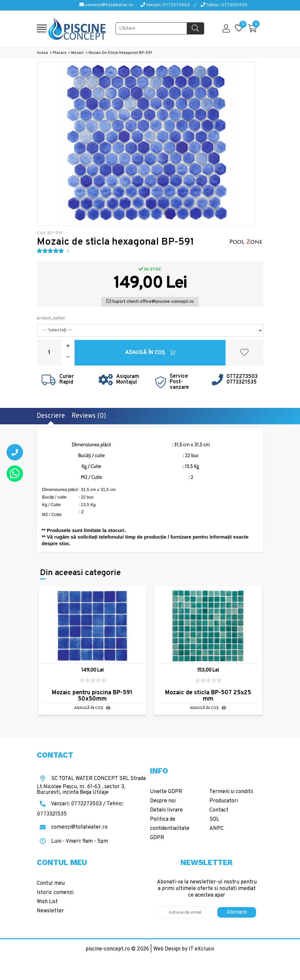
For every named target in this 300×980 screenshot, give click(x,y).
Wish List (47, 902)
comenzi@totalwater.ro (106, 5)
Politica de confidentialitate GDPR (170, 829)
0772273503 (242, 377)
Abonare (237, 912)
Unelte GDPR (166, 792)
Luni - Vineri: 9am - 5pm (72, 841)
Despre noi (163, 801)
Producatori (224, 801)
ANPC (217, 829)
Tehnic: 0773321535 (224, 5)
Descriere (51, 416)
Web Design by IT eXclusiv (184, 949)
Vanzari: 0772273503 (165, 5)
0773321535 (242, 382)
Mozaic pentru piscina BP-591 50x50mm (92, 696)
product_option (51, 318)
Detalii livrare (166, 810)
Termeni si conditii (231, 792)
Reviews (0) (89, 416)
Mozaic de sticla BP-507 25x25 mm (208, 696)
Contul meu (51, 883)
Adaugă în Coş (150, 353)
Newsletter (50, 911)
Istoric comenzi (55, 893)
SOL (214, 819)
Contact (219, 810)
